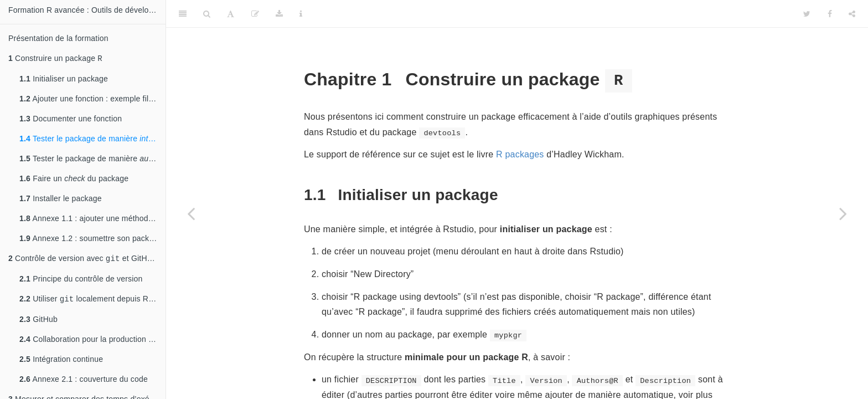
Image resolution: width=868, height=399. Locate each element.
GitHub (38, 323)
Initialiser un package (64, 80)
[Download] (279, 14)
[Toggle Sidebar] (183, 14)
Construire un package (55, 59)
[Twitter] (807, 14)
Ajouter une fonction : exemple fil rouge (92, 100)
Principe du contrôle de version (81, 281)
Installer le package (61, 199)
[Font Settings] (231, 14)
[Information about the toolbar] (301, 14)
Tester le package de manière (92, 140)
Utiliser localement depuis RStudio (92, 302)
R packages (520, 154)
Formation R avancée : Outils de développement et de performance (87, 10)
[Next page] (843, 213)
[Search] (207, 14)
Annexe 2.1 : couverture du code (84, 382)
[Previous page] (191, 213)
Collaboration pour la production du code (92, 342)
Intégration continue (61, 362)
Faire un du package (74, 180)
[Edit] (255, 14)
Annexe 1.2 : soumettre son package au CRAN (92, 239)
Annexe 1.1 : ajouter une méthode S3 (92, 219)
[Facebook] (830, 14)
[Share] (852, 14)
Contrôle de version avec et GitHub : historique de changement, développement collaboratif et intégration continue (87, 260)
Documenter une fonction (71, 120)
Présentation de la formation (58, 38)
